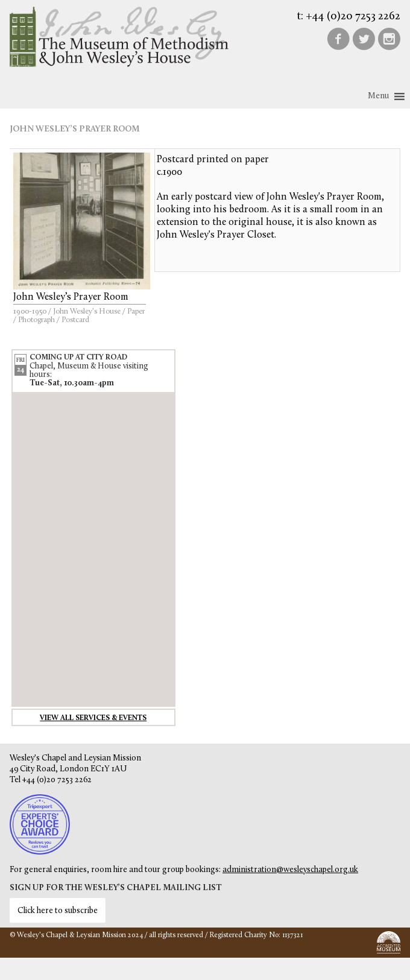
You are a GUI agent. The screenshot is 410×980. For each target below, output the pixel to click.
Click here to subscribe (58, 911)
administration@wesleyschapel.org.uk (290, 870)
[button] (378, 96)
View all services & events (93, 718)
